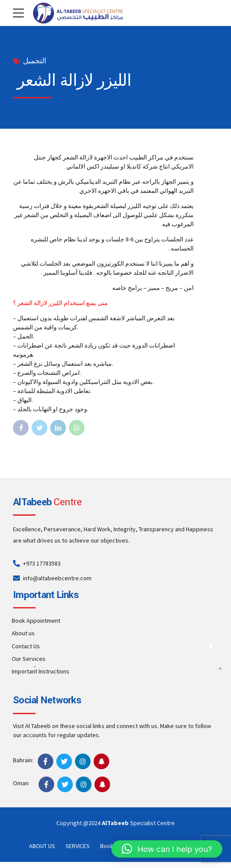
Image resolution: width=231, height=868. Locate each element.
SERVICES (78, 846)
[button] (167, 849)
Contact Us (26, 646)
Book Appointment (36, 621)
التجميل (35, 61)
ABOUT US (42, 846)
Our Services (29, 659)
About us (23, 633)
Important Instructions (41, 671)
